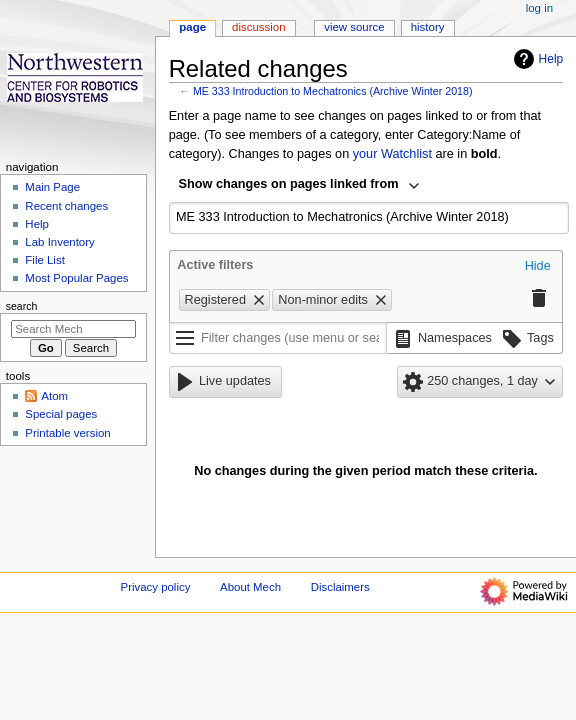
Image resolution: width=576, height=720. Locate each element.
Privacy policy (156, 587)
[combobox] (300, 186)
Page (192, 27)
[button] (538, 267)
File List (44, 260)
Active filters (215, 265)
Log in (539, 8)
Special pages (61, 414)
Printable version (67, 433)
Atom (54, 396)
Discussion (258, 27)
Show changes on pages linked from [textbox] (289, 184)
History (428, 27)
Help (536, 59)
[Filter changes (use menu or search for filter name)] (278, 338)
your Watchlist (392, 154)
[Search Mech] (73, 329)
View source (354, 27)
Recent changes (66, 206)
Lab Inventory (59, 242)
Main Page (52, 187)
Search (22, 306)
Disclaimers (340, 587)
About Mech (250, 587)
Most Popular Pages (76, 278)
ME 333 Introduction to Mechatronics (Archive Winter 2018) (333, 91)
